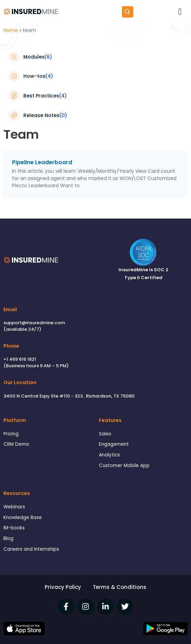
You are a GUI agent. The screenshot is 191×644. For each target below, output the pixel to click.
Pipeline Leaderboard (42, 162)
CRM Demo (16, 444)
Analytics (109, 455)
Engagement (114, 444)
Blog (8, 539)
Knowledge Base (23, 518)
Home (11, 30)
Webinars (14, 507)
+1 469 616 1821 (20, 359)
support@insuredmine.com (34, 323)
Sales (105, 434)
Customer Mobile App (124, 466)
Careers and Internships (31, 549)
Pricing (11, 434)
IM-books (14, 528)
